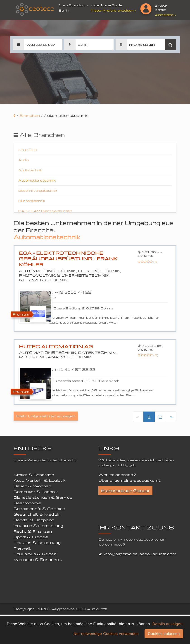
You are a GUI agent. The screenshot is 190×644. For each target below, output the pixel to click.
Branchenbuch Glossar (125, 491)
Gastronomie (27, 503)
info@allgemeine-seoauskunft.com (140, 554)
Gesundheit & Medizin (37, 514)
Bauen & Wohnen (32, 486)
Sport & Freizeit (31, 537)
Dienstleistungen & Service (43, 497)
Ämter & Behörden (34, 475)
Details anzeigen (167, 624)
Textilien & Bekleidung (37, 543)
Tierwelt (22, 548)
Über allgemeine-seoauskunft (130, 480)
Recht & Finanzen (33, 531)
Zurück (28, 150)
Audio (24, 160)
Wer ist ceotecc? (117, 475)
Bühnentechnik (32, 201)
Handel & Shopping (34, 520)
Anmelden (165, 15)
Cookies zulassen (164, 634)
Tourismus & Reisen (35, 554)
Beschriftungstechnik (38, 190)
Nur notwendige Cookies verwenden (106, 634)
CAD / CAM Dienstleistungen (45, 211)
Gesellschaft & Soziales (39, 509)
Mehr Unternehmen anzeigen (46, 416)
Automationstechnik (37, 180)
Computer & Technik (36, 492)
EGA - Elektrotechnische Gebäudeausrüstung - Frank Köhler (68, 259)
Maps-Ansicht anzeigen (114, 10)
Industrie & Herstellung (38, 526)
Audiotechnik (30, 170)
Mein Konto (161, 8)
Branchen (30, 115)
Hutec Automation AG (56, 346)
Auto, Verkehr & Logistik (40, 480)
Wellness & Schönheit (38, 560)
